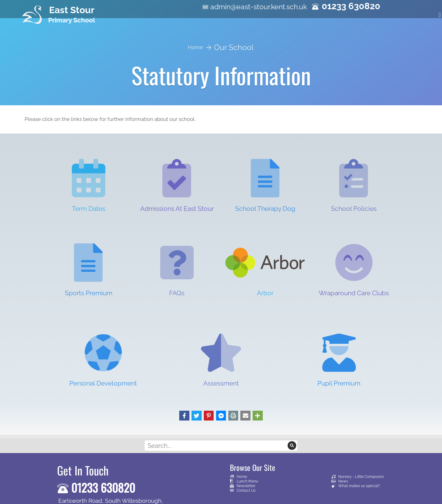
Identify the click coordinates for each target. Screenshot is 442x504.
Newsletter (243, 486)
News (340, 481)
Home (238, 477)
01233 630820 (351, 6)
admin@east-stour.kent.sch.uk (259, 7)
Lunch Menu (244, 481)
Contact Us (243, 490)
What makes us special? (356, 486)
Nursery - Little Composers (358, 477)
